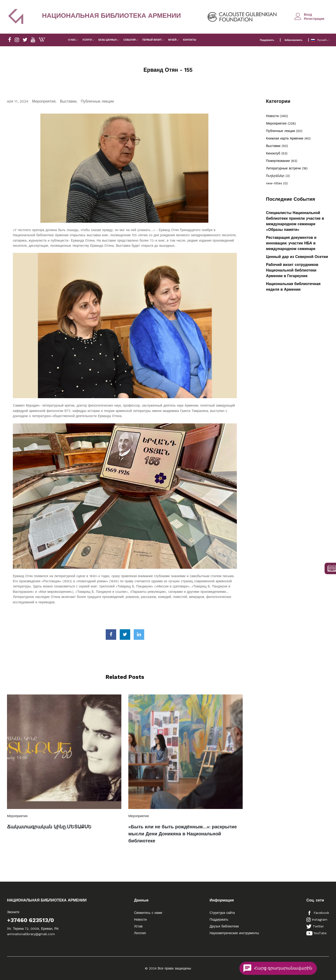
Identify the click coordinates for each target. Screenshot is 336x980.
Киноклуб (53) (277, 153)
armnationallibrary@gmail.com (31, 934)
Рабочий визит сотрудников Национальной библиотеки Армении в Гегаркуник (292, 270)
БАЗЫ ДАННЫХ (108, 40)
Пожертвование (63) (282, 161)
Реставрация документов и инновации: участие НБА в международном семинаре (291, 243)
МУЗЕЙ (172, 40)
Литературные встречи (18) (287, 168)
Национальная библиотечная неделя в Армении (293, 287)
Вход (308, 14)
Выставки (68, 101)
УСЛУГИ (87, 40)
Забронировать (293, 40)
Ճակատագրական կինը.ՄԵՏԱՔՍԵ (49, 827)
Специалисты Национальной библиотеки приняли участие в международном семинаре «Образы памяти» (295, 221)
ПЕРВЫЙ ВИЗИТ (152, 40)
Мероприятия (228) (281, 123)
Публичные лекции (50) (284, 131)
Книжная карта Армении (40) (288, 138)
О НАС (72, 40)
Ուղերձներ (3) (278, 176)
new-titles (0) (277, 183)
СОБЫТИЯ (129, 40)
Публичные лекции (97, 101)
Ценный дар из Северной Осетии (297, 257)
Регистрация (314, 19)
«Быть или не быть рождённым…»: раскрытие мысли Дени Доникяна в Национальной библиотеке (183, 834)
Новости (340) (277, 116)
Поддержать (267, 40)
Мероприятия (44, 101)
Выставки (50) (277, 146)
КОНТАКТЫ (189, 40)
